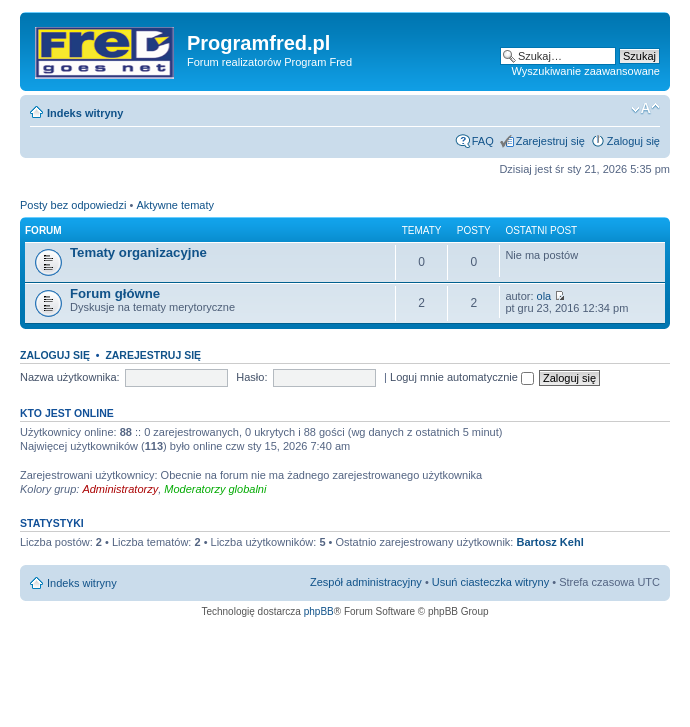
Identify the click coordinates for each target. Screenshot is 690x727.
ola (544, 296)
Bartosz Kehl (549, 542)
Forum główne (115, 293)
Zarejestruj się (550, 141)
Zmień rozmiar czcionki (645, 109)
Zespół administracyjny (366, 582)
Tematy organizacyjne (138, 252)
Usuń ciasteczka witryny (490, 582)
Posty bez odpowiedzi (73, 205)
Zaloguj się (633, 141)
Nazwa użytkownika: (70, 377)
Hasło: (251, 377)
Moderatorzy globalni (215, 489)
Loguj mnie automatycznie (462, 377)
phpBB (319, 611)
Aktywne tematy (175, 205)
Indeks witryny (85, 113)
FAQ (483, 141)
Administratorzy (120, 489)
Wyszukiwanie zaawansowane (586, 71)
